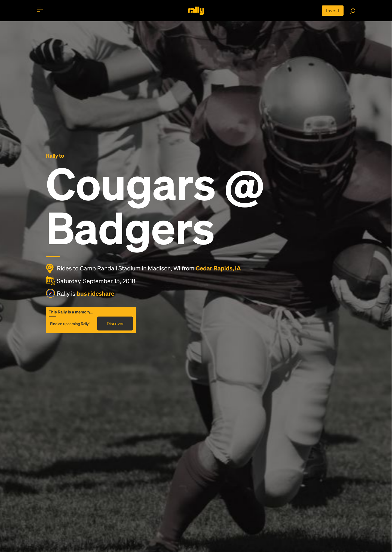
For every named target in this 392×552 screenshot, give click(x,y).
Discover (115, 323)
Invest (333, 10)
